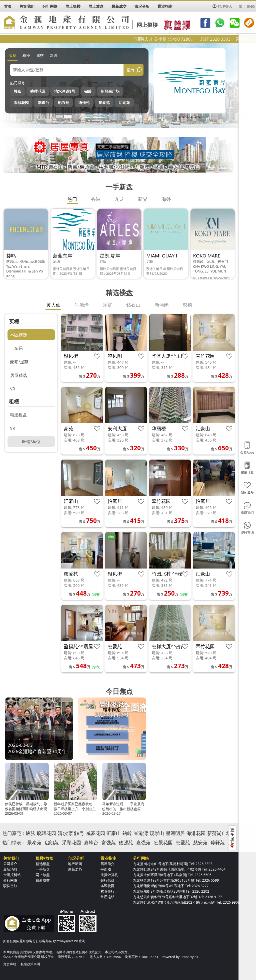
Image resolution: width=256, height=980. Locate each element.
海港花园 (196, 833)
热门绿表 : (13, 843)
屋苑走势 (75, 869)
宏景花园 (163, 843)
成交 (40, 55)
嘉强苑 (143, 843)
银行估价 (107, 880)
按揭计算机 (109, 875)
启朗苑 (124, 102)
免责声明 (10, 964)
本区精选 (18, 335)
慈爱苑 (183, 843)
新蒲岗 (162, 305)
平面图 (106, 869)
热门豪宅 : (13, 833)
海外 (166, 199)
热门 (72, 199)
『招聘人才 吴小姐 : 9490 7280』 (180, 39)
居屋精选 (18, 375)
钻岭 (88, 91)
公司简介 (10, 864)
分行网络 (10, 880)
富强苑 (109, 843)
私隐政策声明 (30, 964)
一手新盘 (43, 869)
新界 (143, 199)
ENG (251, 6)
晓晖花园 (38, 91)
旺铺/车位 (31, 441)
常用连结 (107, 897)
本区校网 (107, 886)
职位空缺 (10, 886)
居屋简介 (107, 864)
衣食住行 (107, 891)
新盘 (54, 55)
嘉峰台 (43, 102)
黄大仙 (53, 305)
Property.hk (189, 957)
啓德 (187, 305)
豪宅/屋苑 (19, 362)
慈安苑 (200, 843)
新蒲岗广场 (110, 91)
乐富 (107, 305)
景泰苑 (104, 102)
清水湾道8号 (65, 91)
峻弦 (17, 91)
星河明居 (175, 833)
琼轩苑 (218, 843)
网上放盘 (43, 875)
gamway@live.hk (65, 941)
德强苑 (84, 102)
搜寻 (131, 70)
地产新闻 (75, 864)
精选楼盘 (43, 864)
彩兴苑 (64, 102)
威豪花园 (95, 833)
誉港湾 (141, 833)
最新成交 (43, 880)
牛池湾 (82, 305)
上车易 (16, 348)
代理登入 (225, 6)
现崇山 (157, 833)
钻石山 (133, 305)
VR (13, 389)
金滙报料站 (12, 875)
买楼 (12, 55)
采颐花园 (21, 102)
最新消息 (10, 869)
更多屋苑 (232, 837)
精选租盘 (18, 415)
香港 (96, 199)
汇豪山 (114, 833)
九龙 (119, 199)
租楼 (26, 55)
